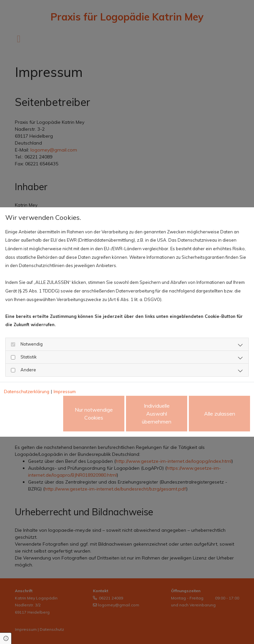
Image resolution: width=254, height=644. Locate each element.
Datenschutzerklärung (27, 391)
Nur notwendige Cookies (94, 414)
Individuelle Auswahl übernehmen (157, 414)
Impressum (65, 391)
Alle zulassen (220, 414)
